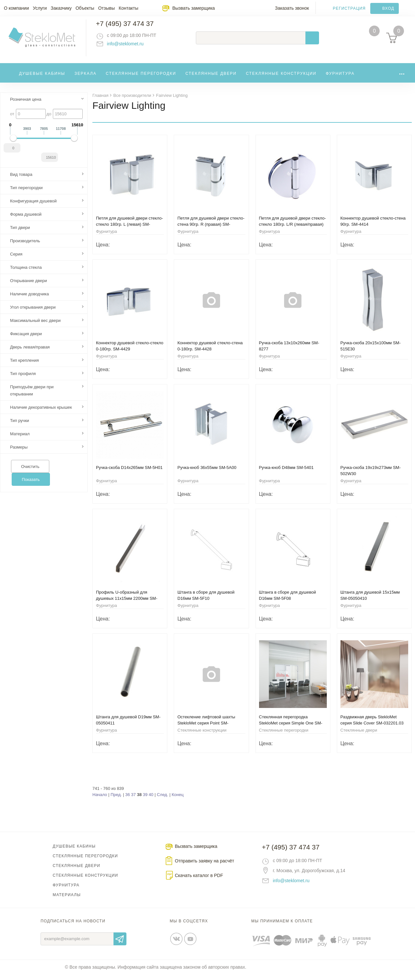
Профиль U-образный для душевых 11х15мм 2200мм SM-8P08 (127, 604)
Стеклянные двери (211, 79)
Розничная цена (26, 105)
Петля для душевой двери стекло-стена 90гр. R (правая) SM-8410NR (211, 230)
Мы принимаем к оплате (282, 927)
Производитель (25, 246)
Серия (16, 260)
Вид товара (21, 180)
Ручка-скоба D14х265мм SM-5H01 (129, 473)
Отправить (120, 944)
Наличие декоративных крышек (41, 413)
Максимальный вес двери (35, 326)
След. (163, 800)
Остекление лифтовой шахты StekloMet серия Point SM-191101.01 (206, 729)
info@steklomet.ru (131, 47)
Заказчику (61, 8)
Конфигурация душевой (33, 206)
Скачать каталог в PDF (199, 881)
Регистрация (349, 8)
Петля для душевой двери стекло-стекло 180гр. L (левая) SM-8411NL (130, 230)
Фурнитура (340, 79)
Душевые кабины (42, 79)
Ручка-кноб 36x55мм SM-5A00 (207, 473)
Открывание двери (29, 286)
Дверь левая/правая (30, 353)
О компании (16, 8)
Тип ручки (20, 426)
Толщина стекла (26, 273)
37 (133, 800)
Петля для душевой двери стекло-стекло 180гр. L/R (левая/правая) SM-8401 (293, 230)
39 (145, 800)
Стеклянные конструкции (281, 79)
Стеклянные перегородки (141, 79)
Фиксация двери (26, 339)
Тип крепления (24, 366)
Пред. (116, 800)
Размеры (19, 453)
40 (151, 800)
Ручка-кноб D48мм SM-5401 (286, 473)
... (402, 78)
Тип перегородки (26, 193)
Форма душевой (26, 220)
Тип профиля (23, 379)
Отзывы (107, 8)
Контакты (128, 8)
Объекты (85, 8)
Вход (388, 8)
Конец (178, 800)
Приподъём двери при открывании (32, 396)
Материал (20, 439)
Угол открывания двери (33, 313)
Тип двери (20, 233)
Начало (100, 800)
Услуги (40, 8)
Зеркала (86, 79)
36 (127, 800)
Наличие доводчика (30, 299)
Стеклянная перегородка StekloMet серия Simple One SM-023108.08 (291, 729)
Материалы (67, 900)
